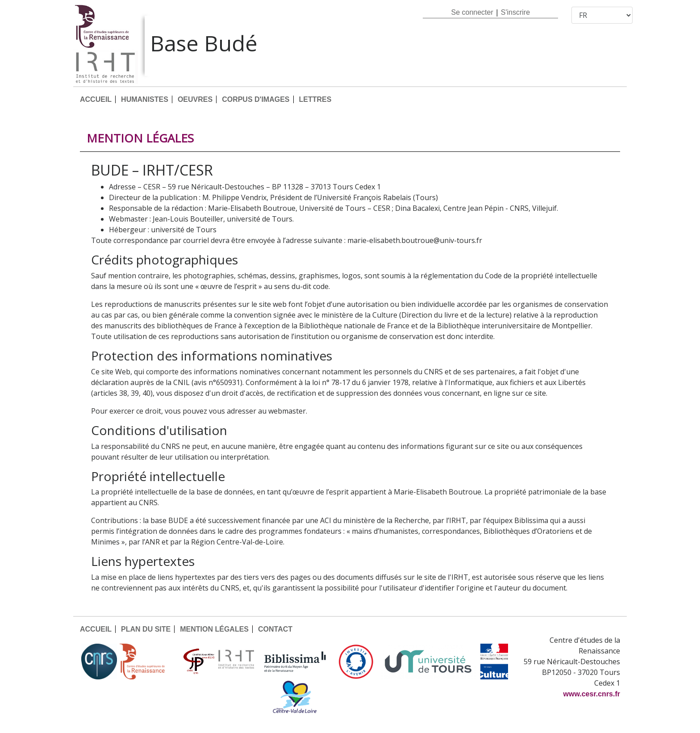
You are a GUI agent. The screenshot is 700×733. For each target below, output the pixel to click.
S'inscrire (515, 12)
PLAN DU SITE (146, 629)
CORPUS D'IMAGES (256, 99)
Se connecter (472, 12)
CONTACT (275, 629)
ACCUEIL (96, 99)
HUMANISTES (145, 99)
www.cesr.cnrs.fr (592, 694)
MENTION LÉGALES (214, 629)
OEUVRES (195, 99)
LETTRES (315, 99)
